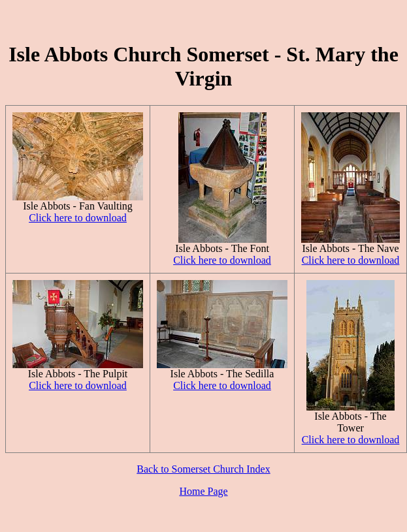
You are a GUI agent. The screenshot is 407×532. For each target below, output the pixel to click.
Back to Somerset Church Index (203, 469)
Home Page (203, 491)
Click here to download (78, 218)
